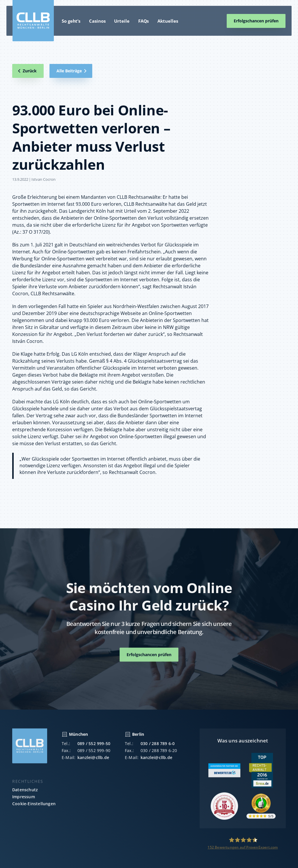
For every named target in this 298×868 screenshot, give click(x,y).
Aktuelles (168, 21)
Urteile (122, 21)
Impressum (24, 799)
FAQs (144, 21)
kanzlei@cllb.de (93, 760)
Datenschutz (25, 792)
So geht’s (71, 21)
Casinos (97, 21)
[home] (33, 21)
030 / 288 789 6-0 (158, 746)
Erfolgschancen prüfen (256, 21)
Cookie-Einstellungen (34, 806)
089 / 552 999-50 (94, 746)
